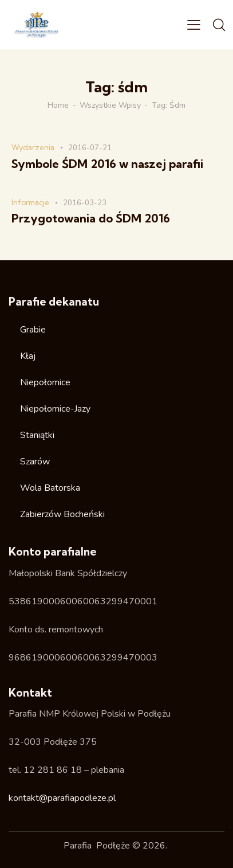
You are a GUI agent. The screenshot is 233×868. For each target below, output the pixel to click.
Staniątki (37, 435)
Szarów (35, 462)
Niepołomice (45, 382)
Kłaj (28, 356)
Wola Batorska (50, 488)
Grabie (33, 330)
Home (58, 105)
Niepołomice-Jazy (55, 409)
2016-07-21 (90, 148)
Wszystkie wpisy (110, 105)
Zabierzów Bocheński (62, 514)
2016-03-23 (85, 203)
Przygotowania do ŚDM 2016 (91, 218)
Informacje (30, 202)
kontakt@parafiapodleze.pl (62, 798)
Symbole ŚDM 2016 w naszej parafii (107, 164)
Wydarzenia (33, 147)
